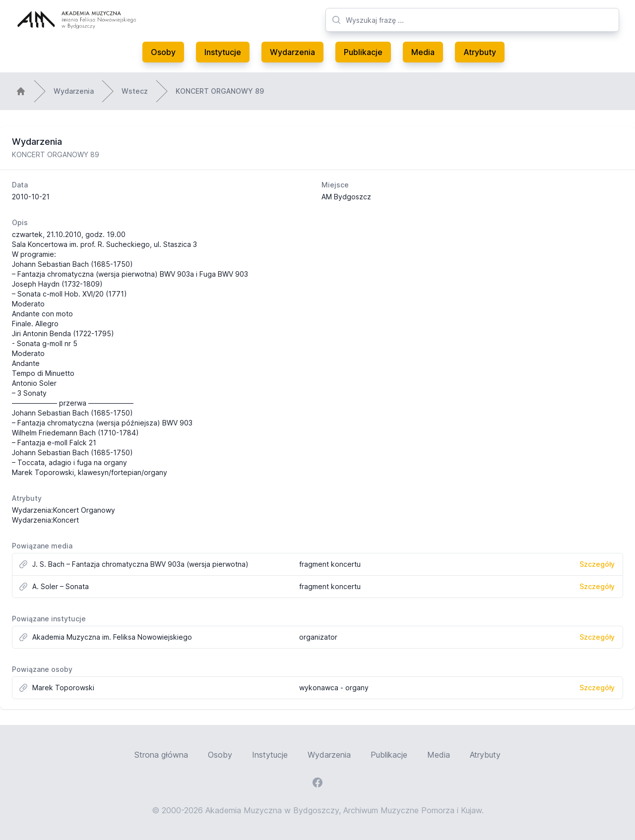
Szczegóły (597, 564)
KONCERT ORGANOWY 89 (220, 91)
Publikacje (363, 52)
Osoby (163, 52)
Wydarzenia (292, 52)
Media (423, 52)
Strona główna (161, 755)
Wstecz (135, 91)
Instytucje (223, 52)
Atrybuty (480, 52)
